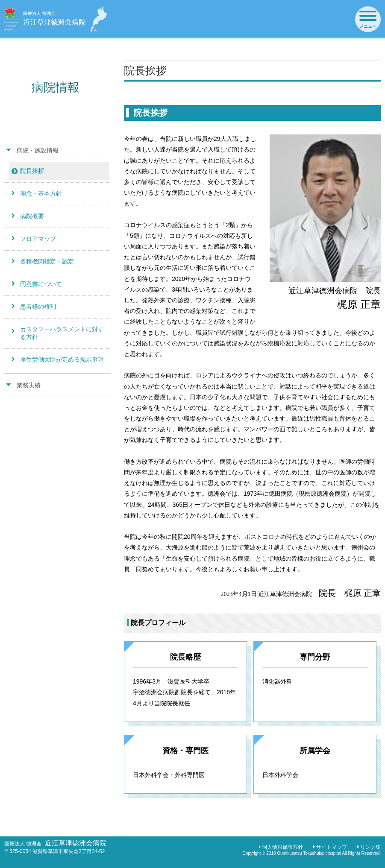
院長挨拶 (32, 171)
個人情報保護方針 (282, 847)
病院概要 (32, 216)
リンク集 (370, 847)
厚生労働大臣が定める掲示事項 (62, 359)
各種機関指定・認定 (47, 261)
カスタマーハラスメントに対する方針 (62, 333)
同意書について (41, 284)
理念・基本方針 (41, 193)
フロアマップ (38, 239)
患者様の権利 (38, 307)
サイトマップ (332, 847)
